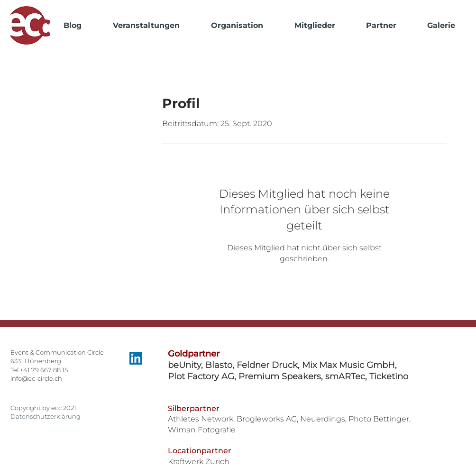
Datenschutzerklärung (46, 416)
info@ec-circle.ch (36, 378)
